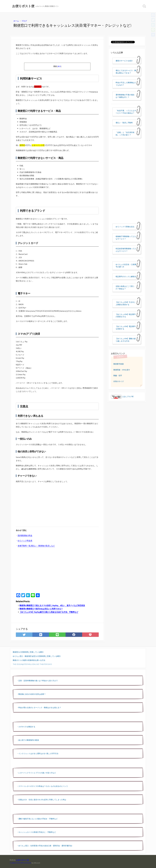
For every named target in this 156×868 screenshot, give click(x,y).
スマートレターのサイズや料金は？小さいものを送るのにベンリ (43, 786)
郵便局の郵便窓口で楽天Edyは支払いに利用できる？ (41, 609)
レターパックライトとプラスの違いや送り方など (37, 773)
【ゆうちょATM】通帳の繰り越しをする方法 (126, 340)
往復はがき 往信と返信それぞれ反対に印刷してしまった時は (42, 800)
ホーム (16, 21)
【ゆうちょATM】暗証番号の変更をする (126, 316)
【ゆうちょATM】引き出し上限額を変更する (126, 303)
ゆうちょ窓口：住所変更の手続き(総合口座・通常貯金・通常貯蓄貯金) (45, 846)
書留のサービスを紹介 (124, 61)
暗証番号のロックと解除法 (126, 277)
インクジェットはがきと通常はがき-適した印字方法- (39, 753)
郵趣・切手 (118, 376)
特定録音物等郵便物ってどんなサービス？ (126, 250)
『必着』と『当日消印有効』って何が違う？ (125, 134)
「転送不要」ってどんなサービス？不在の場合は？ (126, 112)
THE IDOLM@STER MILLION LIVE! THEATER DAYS (32, 664)
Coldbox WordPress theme (20, 863)
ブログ (24, 21)
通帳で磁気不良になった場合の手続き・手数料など (38, 819)
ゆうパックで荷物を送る (125, 227)
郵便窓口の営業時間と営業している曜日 (28, 652)
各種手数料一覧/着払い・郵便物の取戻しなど (36, 546)
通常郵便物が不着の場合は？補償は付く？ (125, 96)
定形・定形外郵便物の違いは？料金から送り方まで (38, 681)
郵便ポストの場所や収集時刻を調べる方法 (29, 660)
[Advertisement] (36, 507)
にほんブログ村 (122, 397)
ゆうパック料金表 (25, 541)
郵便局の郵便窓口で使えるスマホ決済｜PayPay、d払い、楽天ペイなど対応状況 (52, 605)
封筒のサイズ (119, 381)
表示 (59, 66)
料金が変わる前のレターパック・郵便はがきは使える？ (40, 707)
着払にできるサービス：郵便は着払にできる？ (126, 72)
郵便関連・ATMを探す (122, 370)
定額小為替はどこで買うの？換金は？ (125, 288)
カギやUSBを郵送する (27, 727)
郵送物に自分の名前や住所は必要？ (32, 694)
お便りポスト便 (22, 860)
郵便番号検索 (119, 364)
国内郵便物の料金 (25, 535)
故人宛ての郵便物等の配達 (29, 740)
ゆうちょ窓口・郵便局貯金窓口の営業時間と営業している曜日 (37, 656)
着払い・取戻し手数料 (124, 123)
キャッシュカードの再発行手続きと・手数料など (37, 832)
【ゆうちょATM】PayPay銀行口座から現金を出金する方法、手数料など (49, 612)
